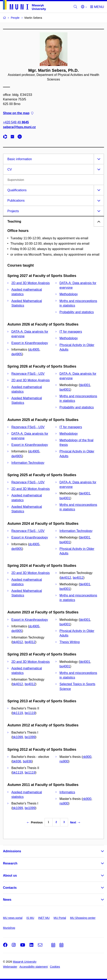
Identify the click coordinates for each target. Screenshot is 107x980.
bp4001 (65, 390)
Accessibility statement (34, 967)
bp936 (27, 761)
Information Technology (28, 463)
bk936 (17, 761)
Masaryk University (25, 962)
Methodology (69, 294)
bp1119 (30, 713)
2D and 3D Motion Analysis (31, 283)
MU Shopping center (83, 918)
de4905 (17, 354)
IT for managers (71, 332)
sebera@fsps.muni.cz (19, 127)
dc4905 (34, 350)
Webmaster (10, 967)
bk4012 (66, 578)
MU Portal (60, 918)
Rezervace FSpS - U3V (28, 374)
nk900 (87, 757)
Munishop (9, 928)
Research (10, 863)
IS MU (30, 918)
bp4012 (78, 578)
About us (10, 876)
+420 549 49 (16, 122)
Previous (35, 822)
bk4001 (85, 385)
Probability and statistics (77, 312)
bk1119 (18, 713)
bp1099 (30, 737)
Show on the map (18, 113)
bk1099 (18, 737)
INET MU (44, 918)
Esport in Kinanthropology (30, 343)
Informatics (67, 792)
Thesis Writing (70, 642)
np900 (64, 761)
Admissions (12, 851)
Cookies (55, 967)
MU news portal (13, 918)
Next (75, 822)
